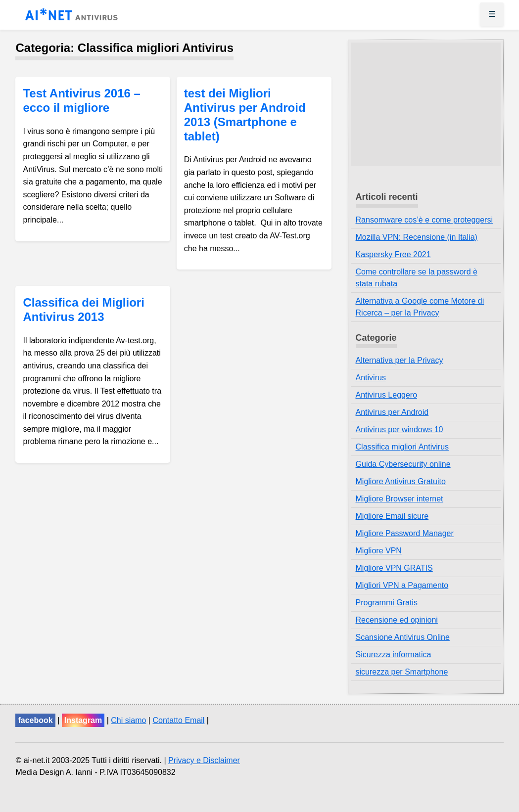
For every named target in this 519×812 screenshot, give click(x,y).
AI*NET (71, 16)
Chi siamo (128, 720)
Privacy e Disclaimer (204, 760)
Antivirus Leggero (387, 395)
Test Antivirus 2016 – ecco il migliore (81, 100)
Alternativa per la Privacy (400, 360)
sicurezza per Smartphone (402, 672)
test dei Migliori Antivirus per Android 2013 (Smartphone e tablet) (245, 114)
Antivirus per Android (392, 412)
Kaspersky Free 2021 (393, 254)
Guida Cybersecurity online (403, 464)
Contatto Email (178, 720)
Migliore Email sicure (392, 516)
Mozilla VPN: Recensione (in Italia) (417, 237)
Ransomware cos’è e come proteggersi (424, 220)
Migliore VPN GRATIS (394, 568)
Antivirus (371, 378)
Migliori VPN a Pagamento (402, 585)
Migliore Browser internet (400, 499)
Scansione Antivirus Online (403, 637)
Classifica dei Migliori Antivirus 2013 (83, 310)
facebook (35, 720)
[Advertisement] (426, 104)
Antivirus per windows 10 (400, 429)
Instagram (83, 720)
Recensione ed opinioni (397, 620)
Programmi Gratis (387, 603)
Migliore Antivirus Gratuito (401, 481)
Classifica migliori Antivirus (402, 447)
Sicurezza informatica (394, 654)
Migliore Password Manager (405, 533)
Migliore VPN (379, 551)
